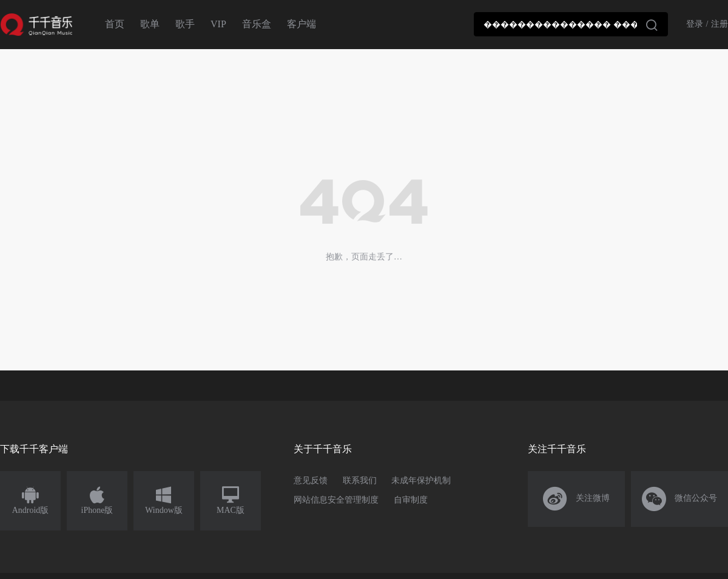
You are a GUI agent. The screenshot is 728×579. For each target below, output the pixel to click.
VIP (218, 24)
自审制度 (411, 500)
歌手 (185, 24)
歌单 (150, 24)
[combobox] (571, 24)
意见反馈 (311, 480)
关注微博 (577, 499)
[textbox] (571, 24)
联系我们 (360, 480)
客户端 (302, 24)
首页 (115, 24)
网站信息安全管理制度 (336, 500)
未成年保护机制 (421, 480)
